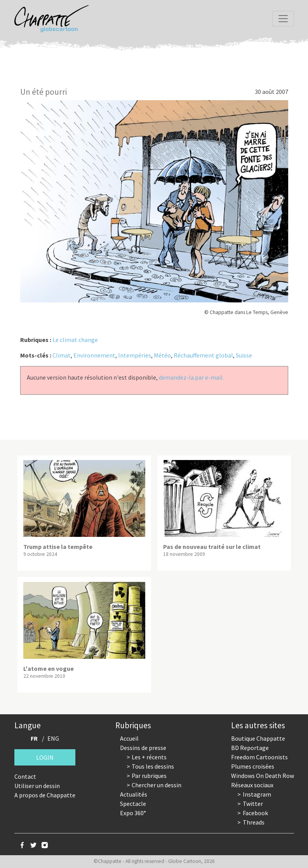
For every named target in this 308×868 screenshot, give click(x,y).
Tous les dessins (153, 766)
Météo (162, 355)
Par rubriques (149, 776)
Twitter (253, 804)
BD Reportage (250, 748)
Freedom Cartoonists (259, 757)
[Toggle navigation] (283, 19)
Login (45, 757)
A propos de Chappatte (45, 795)
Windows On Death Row (263, 776)
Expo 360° (133, 813)
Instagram (257, 794)
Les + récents (149, 757)
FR (34, 738)
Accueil (129, 738)
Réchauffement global (203, 355)
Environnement (94, 355)
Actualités (134, 794)
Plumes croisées (253, 766)
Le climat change (75, 340)
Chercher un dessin (157, 785)
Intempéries (135, 355)
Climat (62, 355)
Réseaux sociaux (252, 785)
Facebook (255, 813)
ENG (53, 738)
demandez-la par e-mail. (191, 377)
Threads (254, 822)
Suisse (244, 355)
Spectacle (133, 804)
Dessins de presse (143, 748)
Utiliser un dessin (37, 786)
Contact (25, 776)
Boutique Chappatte (258, 738)
